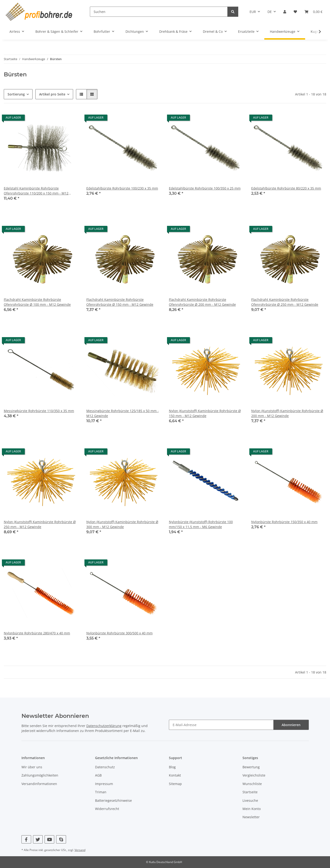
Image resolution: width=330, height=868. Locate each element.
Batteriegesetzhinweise (113, 800)
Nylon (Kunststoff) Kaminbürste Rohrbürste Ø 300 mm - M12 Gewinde (122, 524)
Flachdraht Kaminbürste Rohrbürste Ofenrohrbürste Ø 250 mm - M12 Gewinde (285, 302)
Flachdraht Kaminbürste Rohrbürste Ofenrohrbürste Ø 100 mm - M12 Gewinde (37, 302)
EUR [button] (253, 12)
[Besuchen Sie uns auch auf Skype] (61, 839)
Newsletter (251, 817)
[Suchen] (159, 12)
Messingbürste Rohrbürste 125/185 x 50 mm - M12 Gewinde (123, 413)
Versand (80, 850)
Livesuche (250, 800)
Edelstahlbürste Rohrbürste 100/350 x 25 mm (205, 188)
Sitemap (175, 784)
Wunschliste (252, 784)
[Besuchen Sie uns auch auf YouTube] (49, 839)
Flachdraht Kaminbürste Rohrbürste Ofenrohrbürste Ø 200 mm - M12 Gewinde (202, 302)
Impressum (104, 784)
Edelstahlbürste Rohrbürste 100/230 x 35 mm (122, 188)
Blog (172, 767)
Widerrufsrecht (107, 809)
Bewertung (251, 767)
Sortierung (16, 94)
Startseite (250, 792)
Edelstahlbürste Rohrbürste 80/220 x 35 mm (286, 188)
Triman (101, 792)
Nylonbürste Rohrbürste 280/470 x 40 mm (37, 633)
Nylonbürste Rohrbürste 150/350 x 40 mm (284, 522)
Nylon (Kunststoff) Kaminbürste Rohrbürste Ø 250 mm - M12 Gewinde (40, 524)
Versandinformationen (39, 784)
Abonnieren (291, 725)
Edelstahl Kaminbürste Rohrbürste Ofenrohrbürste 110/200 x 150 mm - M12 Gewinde (36, 191)
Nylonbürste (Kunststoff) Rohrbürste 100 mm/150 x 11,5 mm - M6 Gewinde (201, 524)
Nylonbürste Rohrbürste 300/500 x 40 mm (119, 633)
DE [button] (270, 12)
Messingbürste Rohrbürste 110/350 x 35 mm (39, 411)
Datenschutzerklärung (104, 726)
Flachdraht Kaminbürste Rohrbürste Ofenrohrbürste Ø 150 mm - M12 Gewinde (120, 302)
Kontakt (175, 775)
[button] (285, 12)
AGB (98, 775)
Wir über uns (32, 767)
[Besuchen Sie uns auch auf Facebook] (26, 839)
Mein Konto (252, 809)
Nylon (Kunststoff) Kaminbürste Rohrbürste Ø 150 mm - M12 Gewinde (205, 413)
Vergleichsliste (254, 775)
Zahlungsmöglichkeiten (40, 775)
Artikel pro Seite (52, 94)
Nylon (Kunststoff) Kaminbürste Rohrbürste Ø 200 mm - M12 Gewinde (287, 413)
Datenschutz (105, 767)
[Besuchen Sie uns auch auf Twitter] (38, 839)
